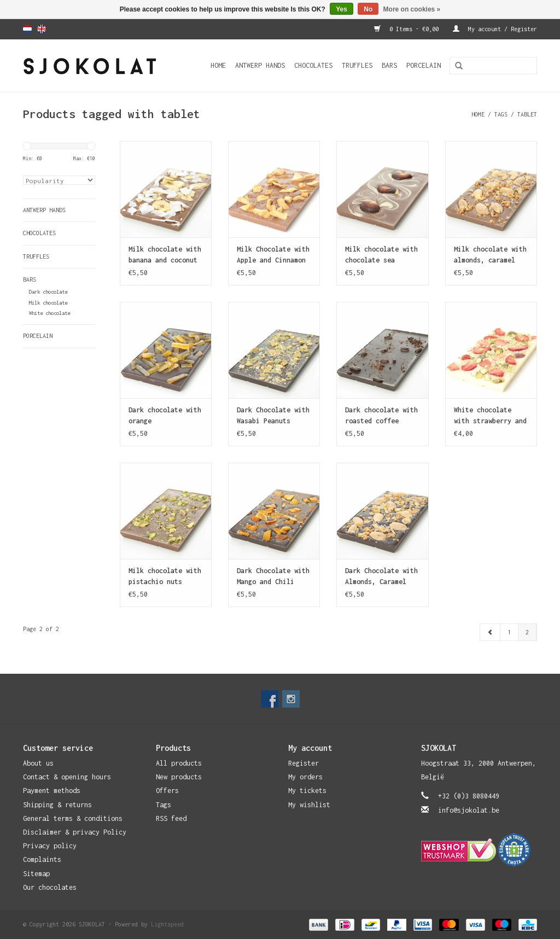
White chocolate (49, 313)
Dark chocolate (48, 292)
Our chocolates (50, 887)
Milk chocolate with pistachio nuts (165, 576)
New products (179, 777)
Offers (167, 791)
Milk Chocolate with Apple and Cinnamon (273, 255)
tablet (527, 114)
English (42, 29)
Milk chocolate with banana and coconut (165, 255)
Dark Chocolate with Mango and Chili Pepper (273, 577)
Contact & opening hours (67, 777)
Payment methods (52, 791)
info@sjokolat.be (469, 810)
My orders (305, 777)
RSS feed (171, 818)
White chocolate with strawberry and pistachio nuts (490, 416)
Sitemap (36, 874)
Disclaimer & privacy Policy (75, 832)
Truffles (357, 65)
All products (179, 763)
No (368, 9)
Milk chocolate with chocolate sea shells (381, 255)
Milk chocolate (48, 303)
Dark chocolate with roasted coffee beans (381, 416)
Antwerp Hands (260, 65)
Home (218, 65)
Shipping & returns (57, 805)
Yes (342, 9)
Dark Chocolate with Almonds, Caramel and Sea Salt (381, 577)
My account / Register (495, 29)
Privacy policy (50, 846)
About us (38, 763)
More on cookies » (412, 9)
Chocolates (313, 65)
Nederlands (27, 29)
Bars (389, 65)
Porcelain (424, 65)
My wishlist (309, 805)
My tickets (307, 791)
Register (304, 763)
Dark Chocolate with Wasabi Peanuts (273, 415)
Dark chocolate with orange (165, 415)
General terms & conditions (73, 818)
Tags (501, 114)
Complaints (42, 859)
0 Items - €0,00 (408, 29)
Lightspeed (167, 924)
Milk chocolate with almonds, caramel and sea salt (490, 255)
